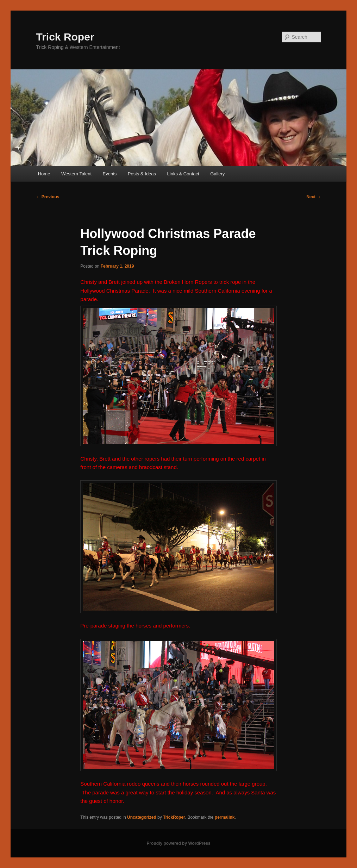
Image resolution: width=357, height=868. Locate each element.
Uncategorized (142, 817)
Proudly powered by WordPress (178, 843)
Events (110, 174)
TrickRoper (174, 817)
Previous (48, 197)
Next (314, 197)
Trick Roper (65, 37)
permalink (225, 817)
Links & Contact (183, 174)
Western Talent (76, 174)
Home (44, 174)
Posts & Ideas (142, 174)
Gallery (217, 174)
